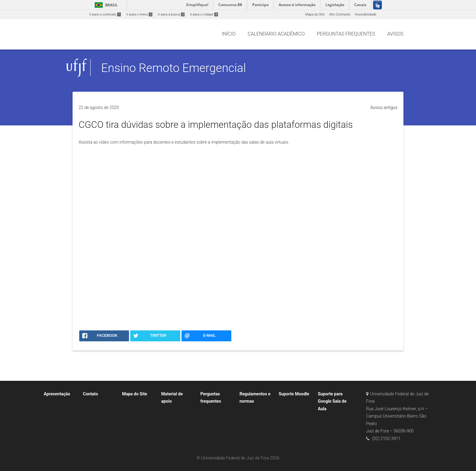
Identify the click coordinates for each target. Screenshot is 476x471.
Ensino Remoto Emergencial (173, 68)
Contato (90, 394)
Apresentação (57, 394)
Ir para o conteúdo (105, 14)
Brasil (105, 5)
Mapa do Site (315, 14)
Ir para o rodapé (204, 14)
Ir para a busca (171, 14)
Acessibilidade (365, 14)
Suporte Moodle (294, 394)
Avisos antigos (384, 108)
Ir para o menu (139, 14)
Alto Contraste (340, 14)
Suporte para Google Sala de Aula (332, 401)
